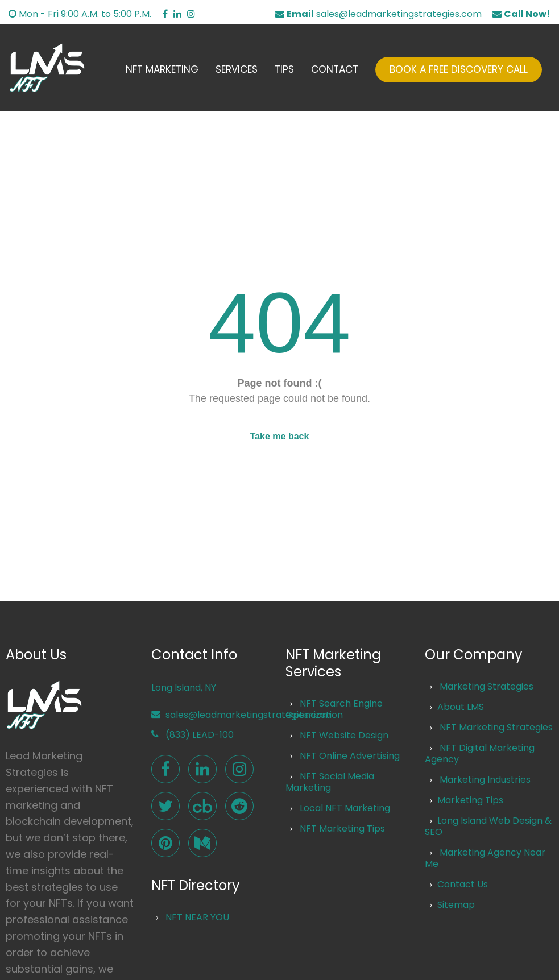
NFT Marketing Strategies (496, 727)
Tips (284, 69)
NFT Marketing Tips (342, 829)
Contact (335, 69)
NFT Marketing (162, 69)
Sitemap (456, 905)
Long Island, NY (184, 688)
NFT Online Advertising (350, 756)
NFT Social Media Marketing (330, 782)
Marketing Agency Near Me (485, 858)
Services (237, 69)
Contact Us (463, 884)
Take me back (280, 436)
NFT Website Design (344, 735)
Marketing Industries (485, 780)
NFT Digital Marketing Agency (479, 753)
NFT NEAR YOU (197, 917)
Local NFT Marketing (345, 808)
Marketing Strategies (486, 686)
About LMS (461, 707)
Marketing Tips (470, 800)
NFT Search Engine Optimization (334, 709)
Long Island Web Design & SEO (488, 826)
